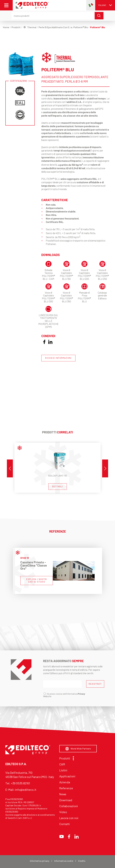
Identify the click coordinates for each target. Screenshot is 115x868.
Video (63, 812)
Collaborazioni (69, 806)
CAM (62, 764)
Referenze (66, 788)
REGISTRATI (95, 684)
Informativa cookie (64, 861)
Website (47, 696)
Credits (82, 861)
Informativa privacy (40, 861)
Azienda (65, 782)
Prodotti (66, 758)
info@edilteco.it (26, 790)
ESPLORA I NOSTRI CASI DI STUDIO (37, 580)
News (63, 794)
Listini (63, 770)
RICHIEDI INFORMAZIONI (58, 358)
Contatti (65, 824)
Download (66, 800)
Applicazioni (67, 776)
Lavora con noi (69, 818)
